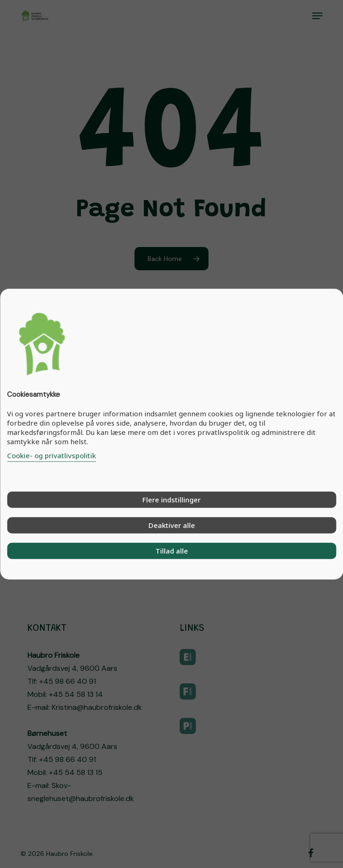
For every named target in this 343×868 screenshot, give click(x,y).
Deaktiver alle (172, 525)
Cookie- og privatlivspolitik (51, 455)
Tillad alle (172, 550)
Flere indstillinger (171, 499)
